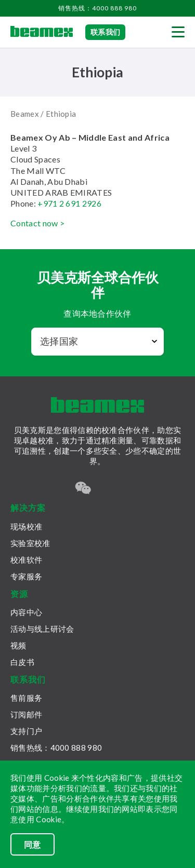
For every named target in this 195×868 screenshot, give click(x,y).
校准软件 (26, 560)
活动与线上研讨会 (42, 629)
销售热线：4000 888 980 (97, 8)
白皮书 (22, 662)
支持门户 (26, 731)
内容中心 (26, 612)
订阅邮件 (26, 714)
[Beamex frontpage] (42, 32)
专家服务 (26, 576)
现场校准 (26, 526)
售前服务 (26, 698)
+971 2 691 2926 (69, 203)
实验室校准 (30, 543)
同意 (32, 844)
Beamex (25, 114)
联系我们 (105, 32)
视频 (18, 645)
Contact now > (37, 223)
